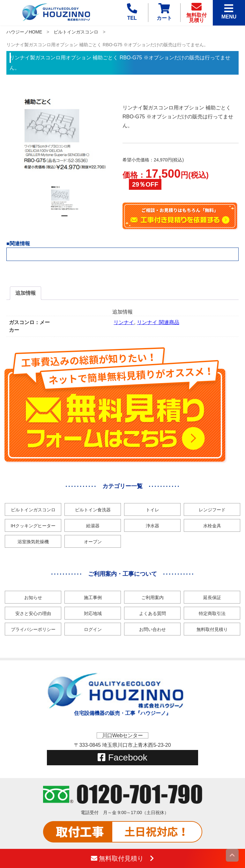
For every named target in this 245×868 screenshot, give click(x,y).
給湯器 (93, 526)
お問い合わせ (152, 629)
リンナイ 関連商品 (158, 322)
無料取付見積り (212, 629)
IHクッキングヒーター (33, 526)
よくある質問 (152, 613)
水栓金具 (212, 526)
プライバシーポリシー (33, 629)
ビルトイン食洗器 (93, 510)
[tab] (26, 293)
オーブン (93, 542)
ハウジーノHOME (24, 32)
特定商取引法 (212, 613)
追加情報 (26, 293)
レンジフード (212, 510)
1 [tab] (64, 219)
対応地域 (93, 613)
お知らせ (33, 597)
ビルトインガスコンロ (76, 32)
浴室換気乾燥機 (33, 542)
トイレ (152, 510)
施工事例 (93, 597)
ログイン (93, 629)
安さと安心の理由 (33, 613)
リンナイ (124, 322)
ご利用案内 (152, 597)
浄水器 (152, 526)
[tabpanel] (64, 197)
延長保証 (212, 597)
